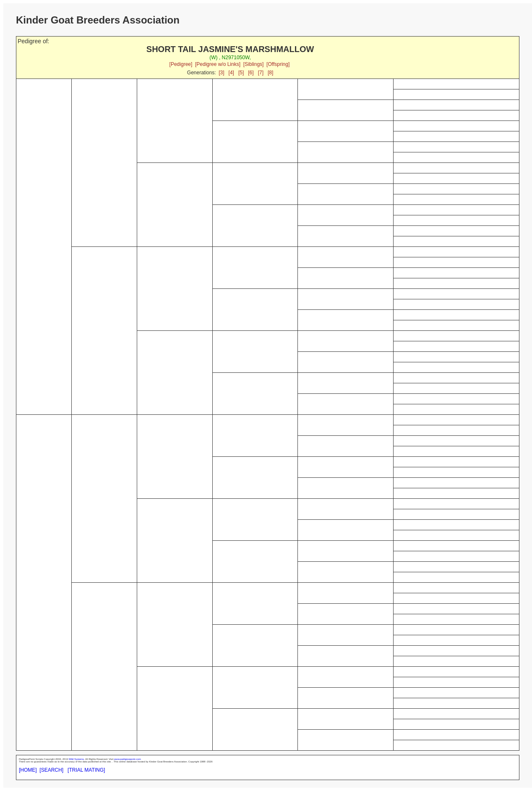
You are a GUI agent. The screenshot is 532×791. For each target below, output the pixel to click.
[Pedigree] (181, 64)
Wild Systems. (77, 759)
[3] (221, 73)
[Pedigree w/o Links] (218, 64)
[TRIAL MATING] (86, 770)
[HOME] (28, 770)
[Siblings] (254, 64)
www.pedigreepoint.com (128, 759)
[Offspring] (278, 64)
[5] (241, 73)
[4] (231, 73)
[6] (251, 73)
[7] (261, 73)
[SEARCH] (51, 770)
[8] (270, 73)
